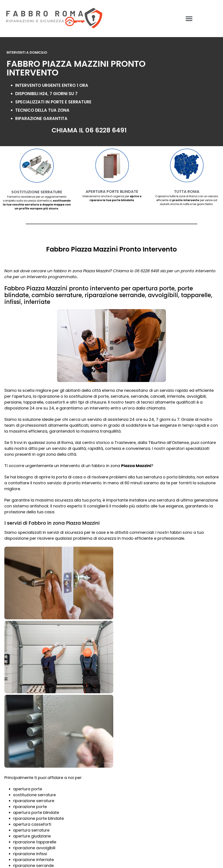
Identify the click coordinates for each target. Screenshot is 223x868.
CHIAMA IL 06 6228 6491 (89, 130)
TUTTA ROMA (187, 191)
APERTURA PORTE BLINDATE (112, 191)
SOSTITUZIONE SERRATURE (37, 192)
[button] (189, 19)
